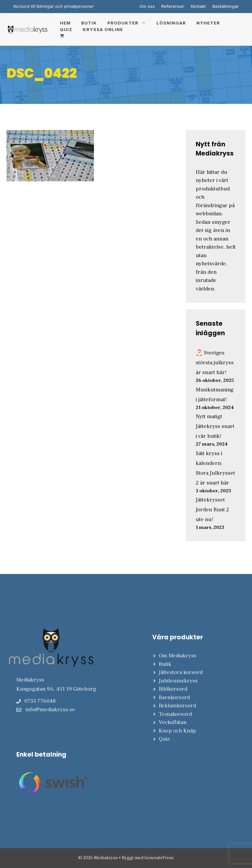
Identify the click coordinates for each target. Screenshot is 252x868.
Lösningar (171, 23)
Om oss (147, 6)
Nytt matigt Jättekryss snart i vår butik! (215, 426)
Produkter (129, 23)
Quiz (66, 29)
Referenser (173, 6)
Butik (89, 23)
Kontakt (198, 6)
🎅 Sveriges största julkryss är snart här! (215, 363)
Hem (65, 23)
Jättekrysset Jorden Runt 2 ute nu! (212, 510)
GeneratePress (159, 858)
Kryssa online (103, 29)
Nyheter (208, 23)
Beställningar (226, 6)
